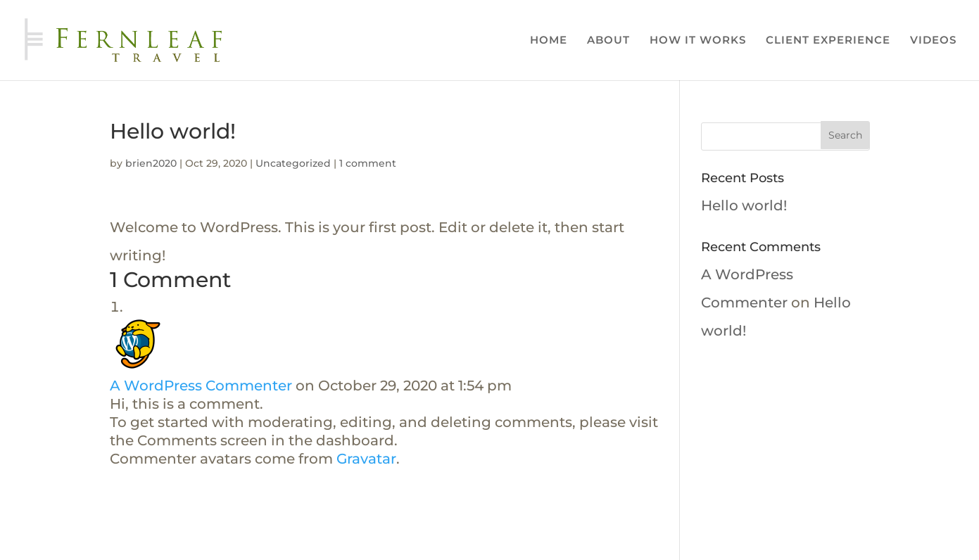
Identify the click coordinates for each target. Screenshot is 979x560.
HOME (549, 41)
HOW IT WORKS (698, 41)
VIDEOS (933, 41)
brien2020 (151, 163)
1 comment (368, 163)
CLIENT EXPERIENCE (828, 41)
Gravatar (366, 459)
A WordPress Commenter (201, 386)
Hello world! (744, 205)
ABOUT (608, 41)
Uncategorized (293, 163)
